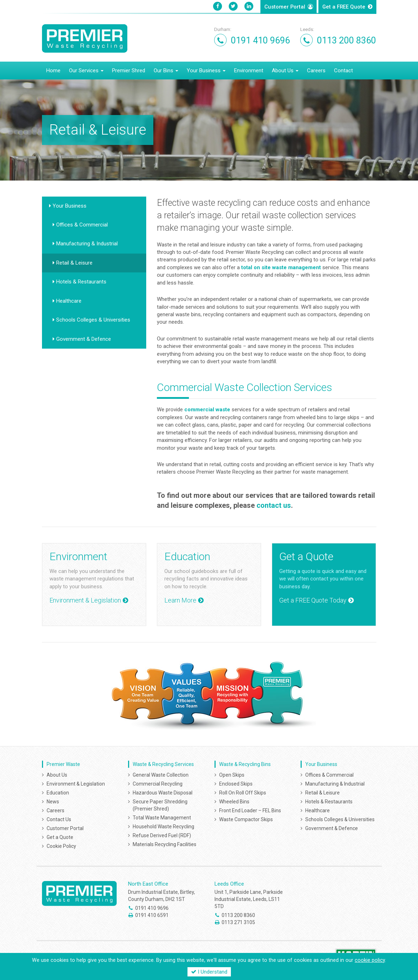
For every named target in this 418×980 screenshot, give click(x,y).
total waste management (281, 266)
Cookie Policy (61, 845)
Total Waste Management (162, 817)
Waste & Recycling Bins (245, 763)
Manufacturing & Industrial (87, 243)
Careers (316, 69)
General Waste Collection (161, 774)
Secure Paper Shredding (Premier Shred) (160, 804)
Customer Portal (285, 7)
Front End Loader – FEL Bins (250, 809)
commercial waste (207, 409)
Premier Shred (129, 69)
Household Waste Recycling (163, 825)
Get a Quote (344, 7)
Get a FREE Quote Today (313, 600)
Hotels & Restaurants (81, 281)
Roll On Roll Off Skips (243, 792)
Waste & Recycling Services (163, 763)
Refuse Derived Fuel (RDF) (162, 834)
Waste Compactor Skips (246, 818)
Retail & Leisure (74, 262)
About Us (285, 69)
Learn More (180, 600)
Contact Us (59, 818)
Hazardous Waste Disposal (163, 792)
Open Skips (232, 774)
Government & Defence (84, 338)
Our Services (86, 69)
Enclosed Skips (236, 783)
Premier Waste (63, 763)
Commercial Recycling (158, 783)
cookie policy (370, 960)
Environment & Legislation (85, 600)
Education (58, 792)
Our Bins (166, 69)
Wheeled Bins (234, 801)
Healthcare (69, 300)
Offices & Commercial (82, 224)
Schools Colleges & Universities (93, 319)
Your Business (206, 69)
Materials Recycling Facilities (165, 843)
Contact (343, 69)
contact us (274, 505)
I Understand (209, 972)
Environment (249, 69)
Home (53, 69)
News (53, 801)
